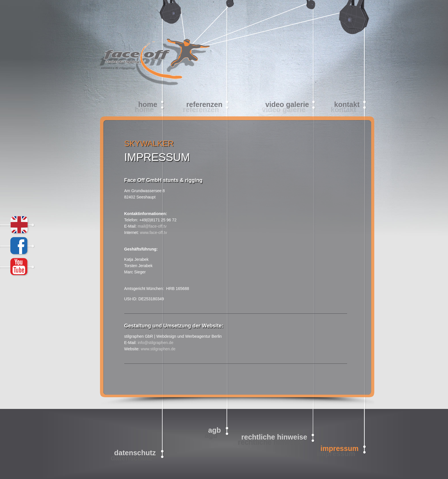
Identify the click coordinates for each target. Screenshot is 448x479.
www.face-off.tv (154, 232)
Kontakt (347, 104)
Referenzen (204, 104)
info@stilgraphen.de (156, 343)
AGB (215, 430)
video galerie (287, 104)
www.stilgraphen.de (158, 349)
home (148, 104)
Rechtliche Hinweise (274, 437)
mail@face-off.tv (152, 226)
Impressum (340, 448)
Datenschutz (135, 453)
